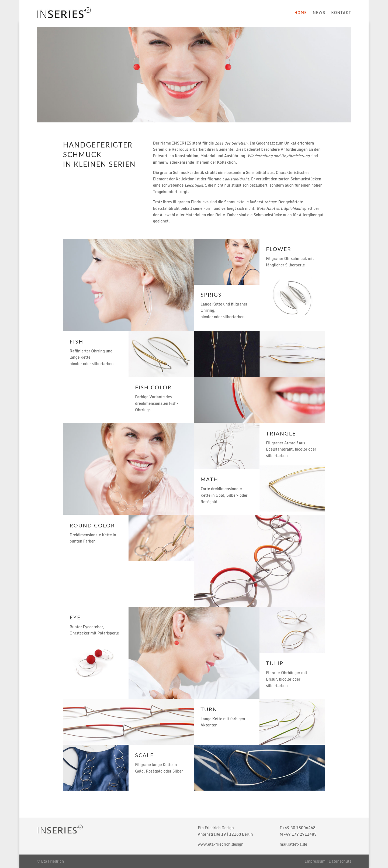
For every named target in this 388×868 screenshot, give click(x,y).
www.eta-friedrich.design (221, 844)
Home (300, 13)
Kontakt (341, 13)
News (319, 13)
